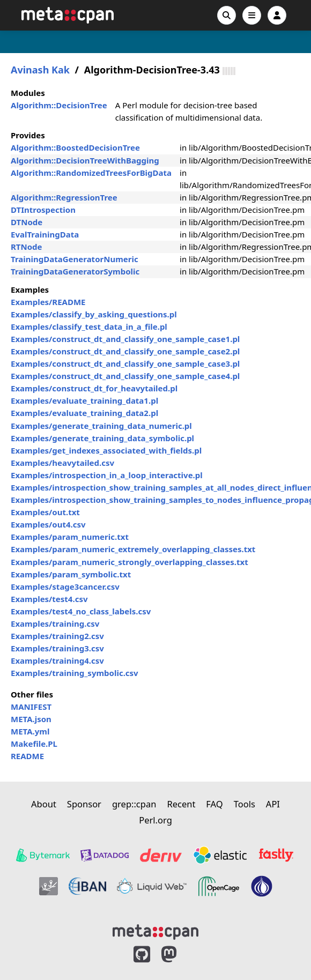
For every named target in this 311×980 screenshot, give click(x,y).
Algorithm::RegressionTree (64, 197)
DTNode (27, 222)
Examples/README (48, 302)
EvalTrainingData (45, 234)
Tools (245, 804)
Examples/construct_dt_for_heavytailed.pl (94, 388)
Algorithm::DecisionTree (59, 105)
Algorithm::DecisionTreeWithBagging (85, 160)
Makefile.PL (34, 744)
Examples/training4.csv (57, 660)
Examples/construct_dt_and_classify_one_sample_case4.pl (125, 376)
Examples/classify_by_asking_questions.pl (94, 314)
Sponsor (84, 804)
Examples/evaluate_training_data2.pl (84, 413)
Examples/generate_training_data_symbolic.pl (102, 438)
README (27, 756)
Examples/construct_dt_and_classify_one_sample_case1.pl (125, 339)
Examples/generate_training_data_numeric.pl (101, 426)
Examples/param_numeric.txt (70, 537)
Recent (181, 804)
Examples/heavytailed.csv (62, 463)
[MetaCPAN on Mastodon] (180, 955)
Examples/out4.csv (48, 524)
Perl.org (155, 820)
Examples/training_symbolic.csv (75, 673)
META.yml (30, 731)
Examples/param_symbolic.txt (71, 574)
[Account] (277, 15)
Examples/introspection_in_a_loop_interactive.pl (107, 475)
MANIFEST (31, 707)
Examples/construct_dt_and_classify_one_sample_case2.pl (125, 351)
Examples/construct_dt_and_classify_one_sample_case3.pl (125, 363)
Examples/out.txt (45, 512)
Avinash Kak (40, 70)
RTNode (27, 247)
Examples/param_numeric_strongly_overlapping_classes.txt (129, 562)
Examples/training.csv (55, 623)
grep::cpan (134, 804)
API (273, 804)
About (44, 804)
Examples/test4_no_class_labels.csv (81, 611)
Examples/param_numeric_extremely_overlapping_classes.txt (133, 549)
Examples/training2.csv (57, 636)
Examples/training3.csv (57, 648)
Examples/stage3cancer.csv (65, 586)
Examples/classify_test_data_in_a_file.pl (89, 326)
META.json (31, 719)
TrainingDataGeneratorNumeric (75, 259)
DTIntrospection (43, 210)
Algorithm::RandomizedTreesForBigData (91, 173)
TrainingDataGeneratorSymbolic (75, 271)
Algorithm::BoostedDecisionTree (75, 147)
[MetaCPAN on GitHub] (142, 955)
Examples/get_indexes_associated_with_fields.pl (106, 450)
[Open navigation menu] (252, 15)
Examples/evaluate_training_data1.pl (84, 400)
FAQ (214, 804)
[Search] (227, 15)
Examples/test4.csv (49, 599)
